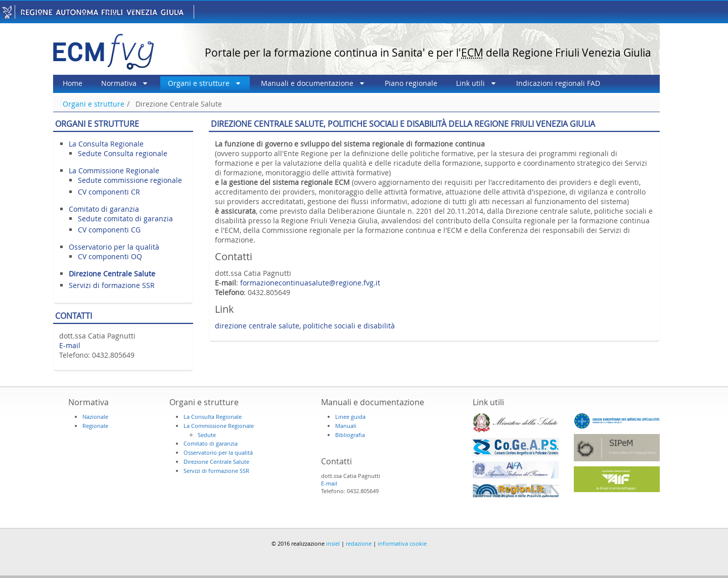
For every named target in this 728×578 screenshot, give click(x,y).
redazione (359, 543)
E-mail (70, 345)
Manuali (346, 426)
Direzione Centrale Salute (179, 104)
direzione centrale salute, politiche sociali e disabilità (305, 326)
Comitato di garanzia (104, 209)
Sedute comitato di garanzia (125, 219)
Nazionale (95, 417)
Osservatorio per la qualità (114, 247)
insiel (333, 543)
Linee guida (350, 417)
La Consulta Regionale (106, 144)
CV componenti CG (109, 230)
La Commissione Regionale (114, 171)
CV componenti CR (109, 192)
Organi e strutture (94, 104)
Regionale (95, 426)
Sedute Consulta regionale (123, 153)
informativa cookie (402, 543)
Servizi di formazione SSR (112, 285)
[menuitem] (73, 83)
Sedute (207, 435)
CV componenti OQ (110, 256)
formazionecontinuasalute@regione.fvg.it (310, 283)
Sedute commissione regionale (130, 180)
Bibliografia (350, 435)
